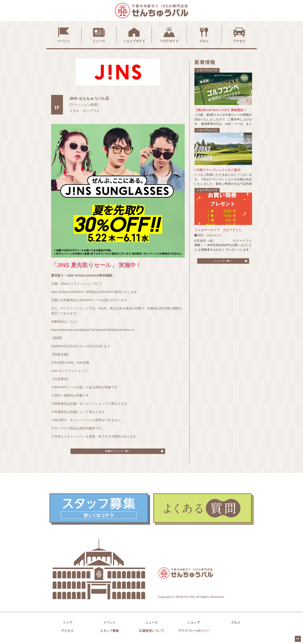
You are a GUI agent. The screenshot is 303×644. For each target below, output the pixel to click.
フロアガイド (169, 34)
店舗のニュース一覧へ (118, 453)
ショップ (194, 625)
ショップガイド (134, 34)
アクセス (239, 34)
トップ (67, 625)
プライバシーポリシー (194, 634)
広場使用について (151, 634)
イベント (64, 34)
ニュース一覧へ (223, 262)
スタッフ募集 (109, 634)
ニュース (99, 34)
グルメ (204, 34)
